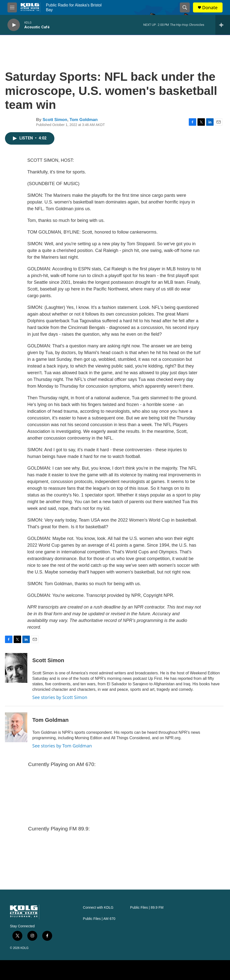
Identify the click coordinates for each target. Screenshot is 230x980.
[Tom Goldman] (16, 727)
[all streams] (223, 25)
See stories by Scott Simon (60, 697)
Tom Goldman (84, 120)
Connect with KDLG (98, 908)
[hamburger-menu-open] (12, 7)
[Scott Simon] (16, 668)
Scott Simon (55, 120)
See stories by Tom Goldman (62, 746)
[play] (14, 25)
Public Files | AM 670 (99, 919)
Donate (210, 8)
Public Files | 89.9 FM (147, 908)
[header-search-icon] (185, 7)
